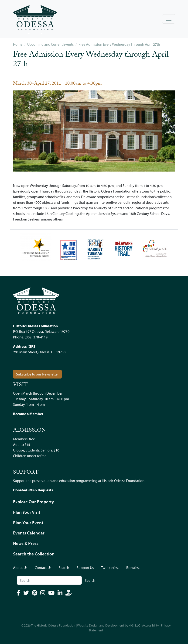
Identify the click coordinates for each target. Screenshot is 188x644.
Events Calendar (29, 533)
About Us (20, 568)
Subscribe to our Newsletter (37, 374)
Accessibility (150, 625)
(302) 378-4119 (36, 337)
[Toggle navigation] (169, 19)
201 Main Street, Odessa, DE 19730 (39, 352)
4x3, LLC (135, 625)
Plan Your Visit (27, 512)
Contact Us (43, 568)
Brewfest (133, 568)
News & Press (26, 543)
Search (64, 568)
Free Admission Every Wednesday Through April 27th (119, 44)
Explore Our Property (34, 502)
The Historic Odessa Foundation (53, 625)
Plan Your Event (28, 523)
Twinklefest (110, 568)
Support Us (85, 568)
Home (18, 44)
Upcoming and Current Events (50, 44)
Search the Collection (34, 554)
